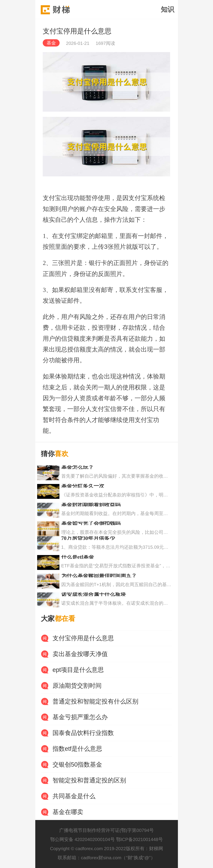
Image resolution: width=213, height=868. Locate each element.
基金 (51, 43)
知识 (168, 9)
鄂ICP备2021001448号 (140, 839)
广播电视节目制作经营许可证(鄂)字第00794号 (107, 830)
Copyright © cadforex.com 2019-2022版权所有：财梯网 (106, 849)
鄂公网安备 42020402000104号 (82, 839)
